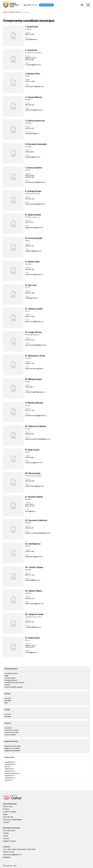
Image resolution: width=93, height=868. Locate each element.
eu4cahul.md (9, 771)
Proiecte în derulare (12, 732)
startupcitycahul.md (12, 773)
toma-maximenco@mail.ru (34, 369)
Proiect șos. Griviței (11, 730)
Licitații (5, 836)
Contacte (6, 822)
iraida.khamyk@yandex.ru (34, 274)
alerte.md (8, 780)
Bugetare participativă (12, 751)
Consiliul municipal (10, 812)
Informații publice (9, 830)
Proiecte (6, 838)
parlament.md (10, 764)
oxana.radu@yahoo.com (34, 463)
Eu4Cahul (8, 728)
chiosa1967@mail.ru (32, 133)
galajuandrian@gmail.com (34, 227)
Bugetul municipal (9, 841)
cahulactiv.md (9, 778)
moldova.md (9, 769)
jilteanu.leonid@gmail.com (34, 321)
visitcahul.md (9, 776)
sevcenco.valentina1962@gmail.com (38, 533)
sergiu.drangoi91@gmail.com (35, 204)
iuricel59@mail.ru (31, 39)
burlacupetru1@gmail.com (34, 86)
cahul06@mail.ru (31, 652)
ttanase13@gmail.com (33, 580)
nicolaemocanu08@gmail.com (36, 416)
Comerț (7, 685)
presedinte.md (10, 762)
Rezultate (8, 701)
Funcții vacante (10, 678)
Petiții (6, 676)
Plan (6, 703)
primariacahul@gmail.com (12, 855)
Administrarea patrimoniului (14, 682)
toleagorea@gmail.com (33, 251)
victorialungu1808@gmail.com (36, 345)
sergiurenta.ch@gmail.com (35, 486)
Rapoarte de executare (13, 746)
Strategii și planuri (11, 680)
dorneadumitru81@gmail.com (35, 182)
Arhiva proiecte (10, 735)
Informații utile (8, 817)
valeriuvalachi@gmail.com (34, 604)
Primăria (6, 809)
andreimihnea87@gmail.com (35, 392)
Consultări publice (11, 673)
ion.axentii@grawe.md (33, 65)
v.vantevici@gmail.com (33, 627)
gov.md (7, 767)
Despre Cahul (8, 806)
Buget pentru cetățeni (12, 748)
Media (5, 814)
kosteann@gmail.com (33, 157)
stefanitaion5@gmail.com (34, 557)
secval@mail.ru (30, 511)
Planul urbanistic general (13, 687)
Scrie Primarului (46, 5)
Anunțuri (8, 698)
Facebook (7, 857)
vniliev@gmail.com (32, 298)
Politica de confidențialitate (12, 820)
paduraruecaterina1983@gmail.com (38, 439)
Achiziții (6, 833)
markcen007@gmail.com (34, 110)
